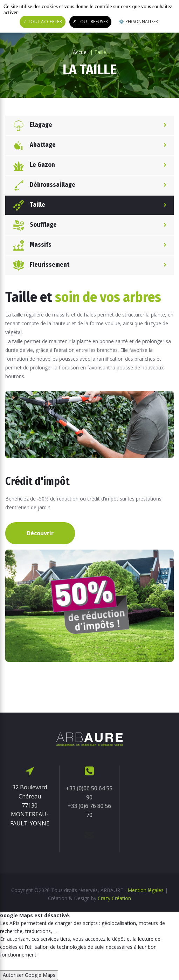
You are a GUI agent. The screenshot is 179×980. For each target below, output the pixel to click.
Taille (27, 205)
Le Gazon (32, 165)
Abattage (32, 145)
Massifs (30, 245)
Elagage (30, 125)
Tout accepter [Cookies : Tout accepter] (43, 22)
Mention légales (146, 890)
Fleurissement (39, 265)
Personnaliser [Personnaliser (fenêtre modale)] (141, 22)
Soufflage (33, 225)
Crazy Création (114, 898)
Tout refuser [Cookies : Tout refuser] (90, 22)
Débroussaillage (42, 185)
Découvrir (40, 533)
